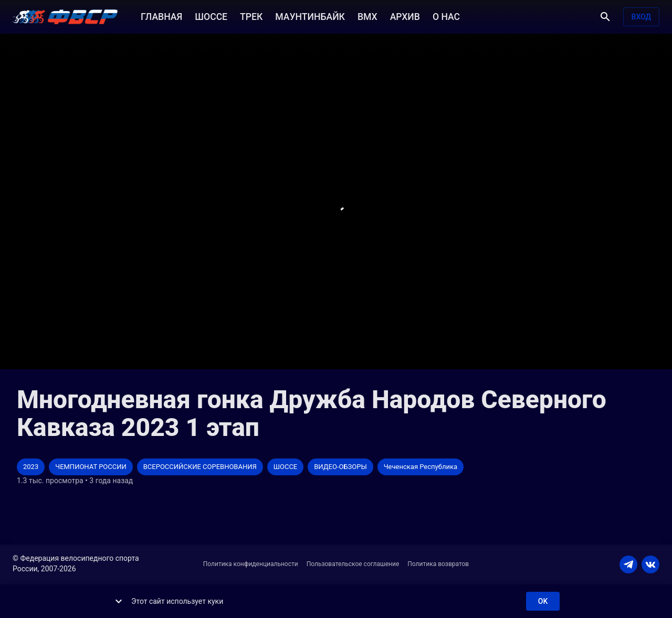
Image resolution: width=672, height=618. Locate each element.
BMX (367, 16)
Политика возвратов (438, 564)
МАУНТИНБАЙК (310, 16)
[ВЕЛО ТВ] (65, 17)
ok (543, 601)
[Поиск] (605, 17)
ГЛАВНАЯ (161, 16)
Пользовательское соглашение (353, 564)
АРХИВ (405, 16)
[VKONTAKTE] (650, 564)
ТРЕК (251, 16)
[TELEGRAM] (628, 564)
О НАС (446, 16)
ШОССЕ (211, 16)
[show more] (119, 601)
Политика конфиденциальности (251, 564)
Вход (641, 17)
